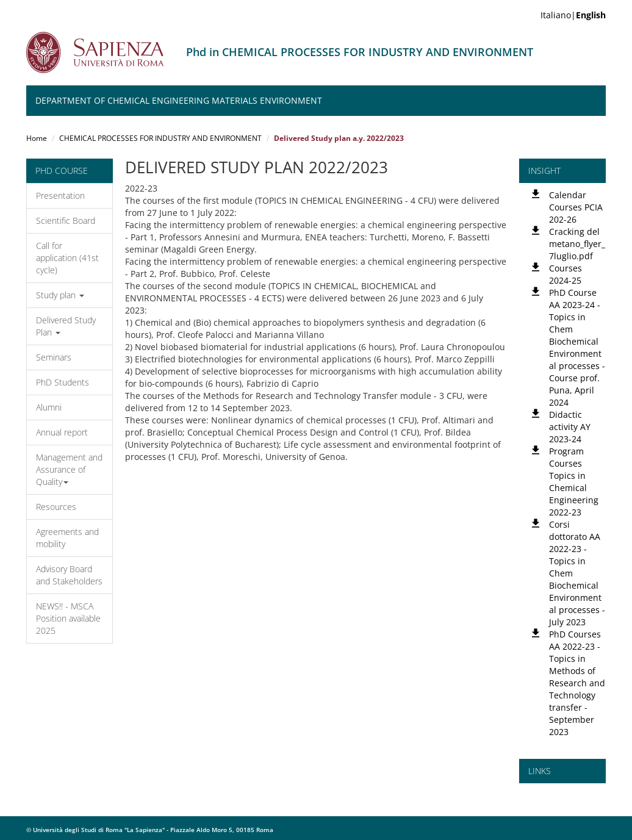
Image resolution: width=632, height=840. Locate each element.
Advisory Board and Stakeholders (69, 575)
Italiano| (573, 15)
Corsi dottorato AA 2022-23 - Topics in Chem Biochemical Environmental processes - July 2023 (577, 573)
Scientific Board (66, 221)
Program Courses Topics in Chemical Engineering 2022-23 (574, 482)
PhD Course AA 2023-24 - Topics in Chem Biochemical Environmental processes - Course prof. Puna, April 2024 (577, 347)
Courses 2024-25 (566, 274)
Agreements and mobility (67, 538)
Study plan (60, 295)
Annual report (62, 432)
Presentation (60, 196)
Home (37, 138)
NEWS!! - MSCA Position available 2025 (68, 618)
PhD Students (63, 382)
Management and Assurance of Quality (69, 469)
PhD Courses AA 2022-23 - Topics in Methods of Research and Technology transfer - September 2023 (577, 683)
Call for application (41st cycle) (67, 258)
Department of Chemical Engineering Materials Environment (179, 100)
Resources (56, 507)
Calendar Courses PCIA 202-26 (576, 207)
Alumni (49, 407)
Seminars (54, 357)
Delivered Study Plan (66, 326)
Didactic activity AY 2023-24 (570, 427)
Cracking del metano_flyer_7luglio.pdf (577, 244)
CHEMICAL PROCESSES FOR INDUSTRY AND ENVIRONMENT (160, 138)
